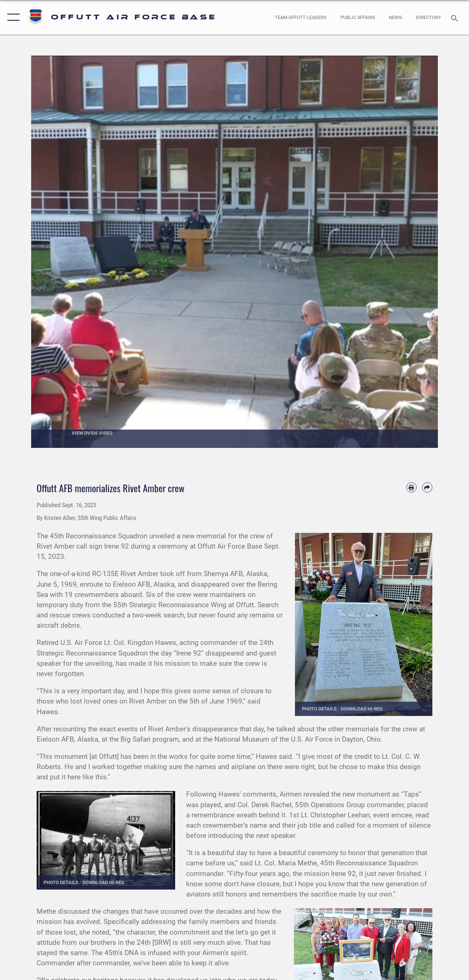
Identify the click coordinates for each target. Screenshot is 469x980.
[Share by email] (427, 487)
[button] (12, 17)
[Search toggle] (456, 17)
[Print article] (411, 487)
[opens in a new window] (429, 18)
